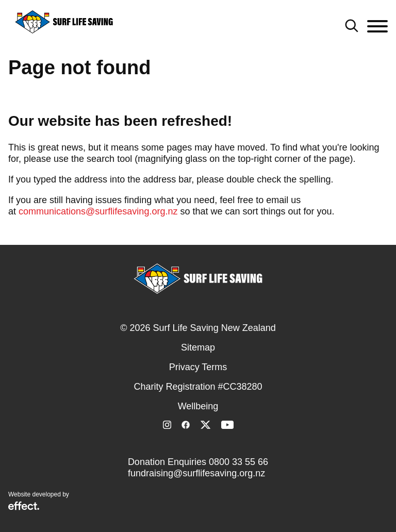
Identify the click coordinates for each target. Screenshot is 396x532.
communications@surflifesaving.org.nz (98, 211)
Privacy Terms (198, 367)
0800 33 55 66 (238, 462)
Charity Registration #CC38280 (198, 387)
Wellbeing (198, 406)
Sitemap (198, 347)
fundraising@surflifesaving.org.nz (196, 473)
